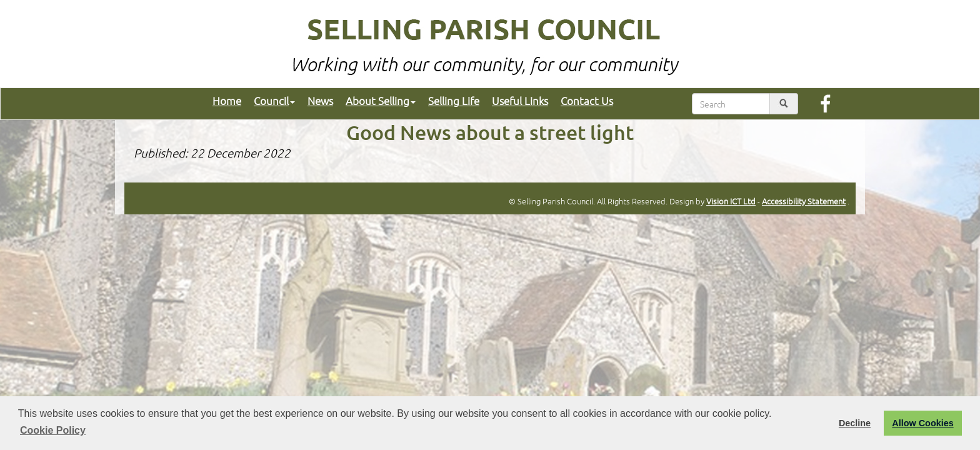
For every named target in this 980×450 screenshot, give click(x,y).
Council (274, 101)
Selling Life (454, 101)
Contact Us (587, 101)
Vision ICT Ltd (731, 201)
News (320, 101)
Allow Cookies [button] (922, 423)
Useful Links (520, 101)
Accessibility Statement (804, 201)
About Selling (381, 101)
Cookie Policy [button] (53, 430)
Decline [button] (855, 423)
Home (227, 101)
